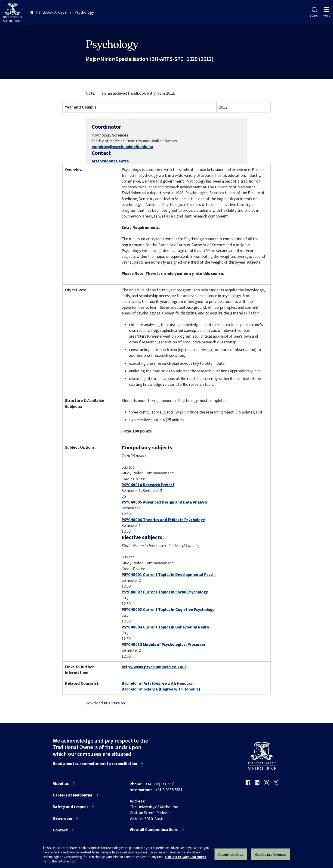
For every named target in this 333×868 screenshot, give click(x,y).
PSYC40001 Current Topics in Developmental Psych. (169, 574)
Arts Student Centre (110, 161)
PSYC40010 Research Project (148, 485)
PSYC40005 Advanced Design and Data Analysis (165, 502)
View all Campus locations (154, 830)
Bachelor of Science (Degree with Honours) (161, 689)
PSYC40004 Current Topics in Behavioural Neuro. (166, 627)
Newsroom (62, 818)
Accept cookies (231, 854)
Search (314, 12)
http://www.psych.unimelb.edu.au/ (154, 667)
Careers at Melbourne (72, 795)
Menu (327, 12)
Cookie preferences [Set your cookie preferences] (271, 854)
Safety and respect (70, 807)
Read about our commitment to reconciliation (95, 764)
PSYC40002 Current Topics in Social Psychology (165, 592)
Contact (60, 830)
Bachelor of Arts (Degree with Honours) (158, 683)
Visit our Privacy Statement (186, 857)
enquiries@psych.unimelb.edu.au (122, 147)
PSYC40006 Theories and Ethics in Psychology (163, 520)
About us (61, 784)
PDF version (114, 703)
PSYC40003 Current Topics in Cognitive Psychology (168, 609)
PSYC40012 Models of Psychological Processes (164, 644)
